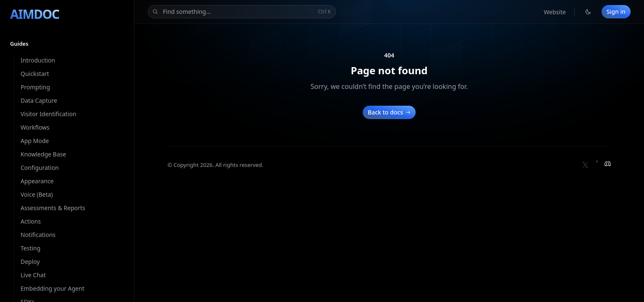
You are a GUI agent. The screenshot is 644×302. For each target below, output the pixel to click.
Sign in (616, 12)
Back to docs (390, 112)
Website (555, 12)
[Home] (35, 14)
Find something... (241, 12)
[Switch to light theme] (588, 12)
